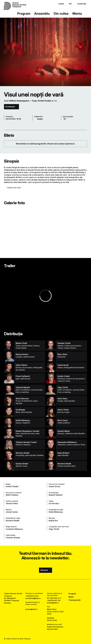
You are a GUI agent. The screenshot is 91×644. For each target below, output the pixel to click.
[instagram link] (46, 586)
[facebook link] (40, 586)
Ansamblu (42, 14)
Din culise (61, 14)
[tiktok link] (51, 586)
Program (24, 14)
